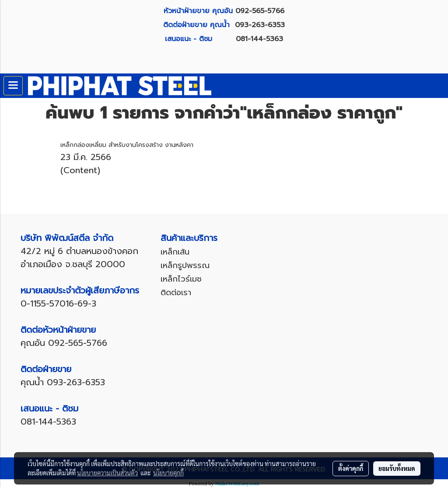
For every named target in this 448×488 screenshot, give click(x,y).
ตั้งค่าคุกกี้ (351, 468)
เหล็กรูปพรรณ (185, 265)
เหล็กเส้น (175, 252)
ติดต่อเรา (176, 293)
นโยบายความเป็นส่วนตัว (107, 473)
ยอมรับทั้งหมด (397, 468)
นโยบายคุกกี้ (168, 473)
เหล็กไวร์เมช (181, 279)
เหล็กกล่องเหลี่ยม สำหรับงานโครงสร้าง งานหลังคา (127, 145)
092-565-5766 (260, 11)
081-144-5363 (259, 39)
